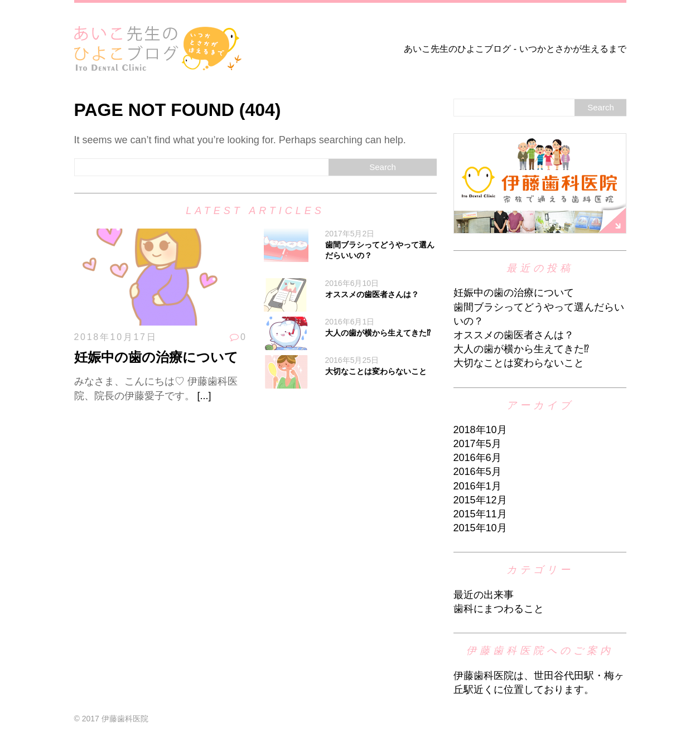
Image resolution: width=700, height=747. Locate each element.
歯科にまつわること (499, 609)
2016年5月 (477, 472)
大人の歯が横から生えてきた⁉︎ (378, 333)
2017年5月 (477, 444)
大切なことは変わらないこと (376, 371)
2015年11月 (480, 514)
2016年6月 (477, 458)
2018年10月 (480, 430)
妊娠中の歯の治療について (156, 357)
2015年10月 (480, 528)
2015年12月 (480, 500)
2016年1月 (477, 486)
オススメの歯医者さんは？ (372, 294)
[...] (204, 396)
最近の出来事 (484, 595)
